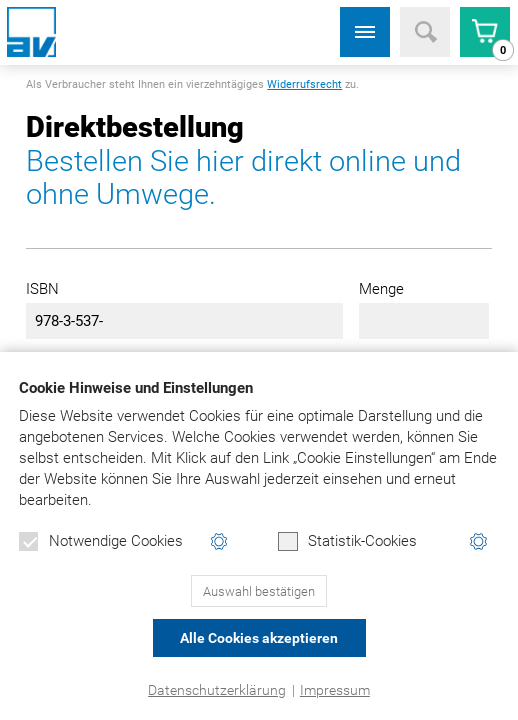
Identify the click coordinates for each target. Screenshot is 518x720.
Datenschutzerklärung (217, 690)
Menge (381, 289)
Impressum (335, 690)
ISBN (42, 289)
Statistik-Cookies (347, 542)
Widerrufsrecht (304, 84)
